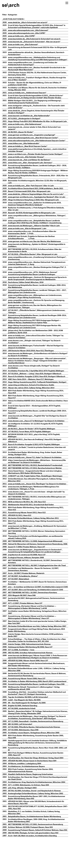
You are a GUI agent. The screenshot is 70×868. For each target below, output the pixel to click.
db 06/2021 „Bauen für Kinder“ (23, 136)
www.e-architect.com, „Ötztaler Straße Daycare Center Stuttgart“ (38, 160)
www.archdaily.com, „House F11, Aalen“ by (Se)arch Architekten (37, 466)
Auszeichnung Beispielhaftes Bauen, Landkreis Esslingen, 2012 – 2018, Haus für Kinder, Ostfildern (38, 173)
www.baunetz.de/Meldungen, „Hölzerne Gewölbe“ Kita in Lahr (37, 232)
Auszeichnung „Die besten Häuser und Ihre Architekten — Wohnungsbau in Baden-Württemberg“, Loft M (35, 624)
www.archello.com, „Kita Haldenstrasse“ (28, 128)
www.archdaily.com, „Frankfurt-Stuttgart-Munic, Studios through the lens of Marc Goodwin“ (38, 81)
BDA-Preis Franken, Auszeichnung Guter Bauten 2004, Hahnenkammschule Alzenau (33, 794)
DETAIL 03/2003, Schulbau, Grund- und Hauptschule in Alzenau (37, 815)
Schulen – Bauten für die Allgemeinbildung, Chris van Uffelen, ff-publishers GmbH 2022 (37, 86)
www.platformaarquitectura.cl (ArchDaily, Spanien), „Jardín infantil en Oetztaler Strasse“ (39, 156)
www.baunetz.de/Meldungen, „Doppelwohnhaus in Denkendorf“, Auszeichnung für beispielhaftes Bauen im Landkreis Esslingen (38, 564)
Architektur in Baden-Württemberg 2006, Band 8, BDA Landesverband (33, 704)
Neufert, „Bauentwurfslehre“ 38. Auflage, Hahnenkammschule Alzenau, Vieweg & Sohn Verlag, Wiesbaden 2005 (37, 736)
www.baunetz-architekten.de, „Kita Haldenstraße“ (32, 118)
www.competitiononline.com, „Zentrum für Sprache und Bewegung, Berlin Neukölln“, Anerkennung (39, 308)
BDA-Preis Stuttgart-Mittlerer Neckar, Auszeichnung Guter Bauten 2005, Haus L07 (38, 778)
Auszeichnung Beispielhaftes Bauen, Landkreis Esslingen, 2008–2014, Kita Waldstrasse (37, 293)
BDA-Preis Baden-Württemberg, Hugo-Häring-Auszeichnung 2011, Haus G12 (38, 519)
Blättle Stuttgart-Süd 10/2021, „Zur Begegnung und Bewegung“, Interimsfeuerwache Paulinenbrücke (37, 104)
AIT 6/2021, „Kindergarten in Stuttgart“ (27, 120)
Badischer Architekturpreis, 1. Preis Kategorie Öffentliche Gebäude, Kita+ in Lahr (39, 215)
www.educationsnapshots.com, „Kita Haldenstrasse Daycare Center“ (36, 146)
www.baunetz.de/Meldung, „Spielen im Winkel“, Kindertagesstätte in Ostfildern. (39, 252)
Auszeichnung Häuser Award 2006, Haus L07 (29, 700)
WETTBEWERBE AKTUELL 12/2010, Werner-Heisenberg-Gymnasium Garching (39, 543)
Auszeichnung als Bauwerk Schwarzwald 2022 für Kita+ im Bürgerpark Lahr (35, 48)
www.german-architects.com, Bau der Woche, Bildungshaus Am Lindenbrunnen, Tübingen (37, 313)
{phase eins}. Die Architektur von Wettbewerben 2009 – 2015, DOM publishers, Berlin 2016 (38, 338)
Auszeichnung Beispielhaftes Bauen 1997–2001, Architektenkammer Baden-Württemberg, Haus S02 (39, 821)
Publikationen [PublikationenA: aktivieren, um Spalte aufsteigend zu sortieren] (19, 19)
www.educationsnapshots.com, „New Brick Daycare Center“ (36, 142)
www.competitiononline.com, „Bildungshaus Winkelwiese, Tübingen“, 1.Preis (35, 223)
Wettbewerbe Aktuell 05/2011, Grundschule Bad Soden (34, 515)
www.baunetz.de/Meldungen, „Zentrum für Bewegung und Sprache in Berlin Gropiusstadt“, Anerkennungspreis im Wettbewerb (39, 285)
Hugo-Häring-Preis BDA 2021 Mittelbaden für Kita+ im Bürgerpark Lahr (38, 124)
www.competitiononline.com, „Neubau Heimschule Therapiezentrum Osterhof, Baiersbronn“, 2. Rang (32, 270)
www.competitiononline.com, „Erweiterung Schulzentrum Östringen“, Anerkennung (35, 265)
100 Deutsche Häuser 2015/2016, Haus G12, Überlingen (34, 357)
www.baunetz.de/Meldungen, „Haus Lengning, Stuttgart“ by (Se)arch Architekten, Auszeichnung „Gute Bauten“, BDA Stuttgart (38, 741)
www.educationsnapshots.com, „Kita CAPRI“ (29, 33)
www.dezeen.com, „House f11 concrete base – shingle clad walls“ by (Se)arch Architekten (39, 503)
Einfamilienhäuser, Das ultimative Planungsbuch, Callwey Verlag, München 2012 (38, 488)
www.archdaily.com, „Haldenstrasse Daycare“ (30, 95)
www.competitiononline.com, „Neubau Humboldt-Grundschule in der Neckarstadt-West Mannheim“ (38, 71)
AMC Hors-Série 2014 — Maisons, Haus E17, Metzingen (33, 386)
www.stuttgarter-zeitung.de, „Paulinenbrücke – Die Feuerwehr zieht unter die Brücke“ (39, 109)
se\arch (11, 4)
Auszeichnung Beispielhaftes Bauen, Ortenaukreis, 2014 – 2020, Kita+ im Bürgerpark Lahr (37, 183)
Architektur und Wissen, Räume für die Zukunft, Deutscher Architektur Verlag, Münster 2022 (35, 91)
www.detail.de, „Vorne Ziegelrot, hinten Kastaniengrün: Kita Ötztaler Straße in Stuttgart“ (39, 114)
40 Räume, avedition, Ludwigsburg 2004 (27, 787)
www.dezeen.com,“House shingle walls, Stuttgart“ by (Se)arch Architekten (37, 373)
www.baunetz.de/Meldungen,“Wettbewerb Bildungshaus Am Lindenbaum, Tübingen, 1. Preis (36, 498)
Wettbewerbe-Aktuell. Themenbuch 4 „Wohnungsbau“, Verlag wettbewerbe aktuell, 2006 (36, 712)
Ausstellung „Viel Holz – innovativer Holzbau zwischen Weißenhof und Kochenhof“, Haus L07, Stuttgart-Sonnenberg (38, 717)
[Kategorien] (15, 14)
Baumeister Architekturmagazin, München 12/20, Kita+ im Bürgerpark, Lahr (35, 188)
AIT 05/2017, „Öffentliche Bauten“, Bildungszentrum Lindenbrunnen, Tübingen (39, 318)
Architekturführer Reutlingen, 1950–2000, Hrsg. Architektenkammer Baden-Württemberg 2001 (39, 844)
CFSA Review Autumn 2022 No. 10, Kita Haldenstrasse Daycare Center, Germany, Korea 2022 (37, 76)
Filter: (5, 14)
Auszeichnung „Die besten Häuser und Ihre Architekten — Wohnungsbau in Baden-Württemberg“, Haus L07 (35, 635)
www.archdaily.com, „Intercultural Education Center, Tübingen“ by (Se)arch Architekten (38, 343)
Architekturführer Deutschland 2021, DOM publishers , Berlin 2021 (38, 195)
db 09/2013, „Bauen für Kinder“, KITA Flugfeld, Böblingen (34, 437)
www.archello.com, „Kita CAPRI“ (24, 36)
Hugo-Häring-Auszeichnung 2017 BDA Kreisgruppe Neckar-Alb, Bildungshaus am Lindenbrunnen (37, 333)
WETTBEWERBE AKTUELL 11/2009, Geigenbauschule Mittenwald (38, 552)
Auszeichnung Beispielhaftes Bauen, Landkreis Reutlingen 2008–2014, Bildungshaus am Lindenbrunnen (38, 323)
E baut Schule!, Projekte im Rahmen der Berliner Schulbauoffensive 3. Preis (34, 244)
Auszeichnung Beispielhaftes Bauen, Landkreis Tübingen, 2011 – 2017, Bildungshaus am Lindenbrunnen (37, 298)
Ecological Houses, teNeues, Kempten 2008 (29, 570)
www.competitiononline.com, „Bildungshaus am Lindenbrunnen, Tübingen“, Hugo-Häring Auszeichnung (38, 303)
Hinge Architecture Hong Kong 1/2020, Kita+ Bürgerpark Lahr (36, 206)
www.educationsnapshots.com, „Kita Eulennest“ (31, 30)
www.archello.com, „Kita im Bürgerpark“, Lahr (30, 235)
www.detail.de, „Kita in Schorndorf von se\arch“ (30, 22)
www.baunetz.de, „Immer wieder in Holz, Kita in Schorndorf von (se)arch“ (37, 132)
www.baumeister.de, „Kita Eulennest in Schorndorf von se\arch (37, 39)
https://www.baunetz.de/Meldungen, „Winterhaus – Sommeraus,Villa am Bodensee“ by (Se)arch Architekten (34, 470)
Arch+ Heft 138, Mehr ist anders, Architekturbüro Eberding (35, 862)
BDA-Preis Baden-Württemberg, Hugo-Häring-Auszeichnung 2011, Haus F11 (38, 533)
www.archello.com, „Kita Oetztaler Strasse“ (29, 163)
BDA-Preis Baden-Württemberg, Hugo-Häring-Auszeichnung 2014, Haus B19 (38, 400)
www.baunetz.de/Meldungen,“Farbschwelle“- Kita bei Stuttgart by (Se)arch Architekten (38, 353)
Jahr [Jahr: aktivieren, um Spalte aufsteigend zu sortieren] (5, 19)
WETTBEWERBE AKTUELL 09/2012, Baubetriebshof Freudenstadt (38, 474)
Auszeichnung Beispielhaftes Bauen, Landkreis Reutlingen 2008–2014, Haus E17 (38, 420)
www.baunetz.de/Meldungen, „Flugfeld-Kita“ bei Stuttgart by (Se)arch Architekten (36, 425)
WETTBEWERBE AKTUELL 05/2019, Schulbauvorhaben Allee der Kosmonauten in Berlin (37, 257)
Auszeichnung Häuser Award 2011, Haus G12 (29, 523)
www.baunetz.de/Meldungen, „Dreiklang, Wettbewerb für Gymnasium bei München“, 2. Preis (35, 538)
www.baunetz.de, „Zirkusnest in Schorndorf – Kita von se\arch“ (37, 41)
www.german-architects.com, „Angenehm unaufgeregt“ (34, 139)
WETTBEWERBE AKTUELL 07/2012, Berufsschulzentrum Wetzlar (38, 477)
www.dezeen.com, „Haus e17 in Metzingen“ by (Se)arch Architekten (39, 429)
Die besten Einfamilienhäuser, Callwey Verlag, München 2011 (36, 529)
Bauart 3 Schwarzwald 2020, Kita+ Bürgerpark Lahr (32, 198)
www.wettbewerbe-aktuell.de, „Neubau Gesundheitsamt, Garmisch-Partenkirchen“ (39, 53)
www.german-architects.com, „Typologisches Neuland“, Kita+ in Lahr (39, 203)
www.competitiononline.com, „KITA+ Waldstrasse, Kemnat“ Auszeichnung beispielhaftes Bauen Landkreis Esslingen (35, 280)
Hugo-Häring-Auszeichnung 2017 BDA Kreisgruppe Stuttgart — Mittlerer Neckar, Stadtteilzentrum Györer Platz (37, 328)
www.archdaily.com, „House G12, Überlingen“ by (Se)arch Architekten (35, 493)
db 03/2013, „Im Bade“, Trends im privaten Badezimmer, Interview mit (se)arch (38, 457)
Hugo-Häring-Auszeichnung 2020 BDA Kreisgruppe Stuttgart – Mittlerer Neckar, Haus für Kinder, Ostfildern (37, 178)
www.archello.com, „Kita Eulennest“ (26, 44)
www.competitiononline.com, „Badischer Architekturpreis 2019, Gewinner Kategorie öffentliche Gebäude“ (37, 210)
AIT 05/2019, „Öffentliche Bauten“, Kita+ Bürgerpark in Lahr (35, 261)
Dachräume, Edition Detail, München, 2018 (28, 289)
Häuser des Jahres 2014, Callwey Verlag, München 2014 (34, 396)
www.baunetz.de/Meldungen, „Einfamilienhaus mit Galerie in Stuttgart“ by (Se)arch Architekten (36, 361)
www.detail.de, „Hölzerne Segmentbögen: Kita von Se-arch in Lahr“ (39, 200)
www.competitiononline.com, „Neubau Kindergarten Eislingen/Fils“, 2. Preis (39, 275)
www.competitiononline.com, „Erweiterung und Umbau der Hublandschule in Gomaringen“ (35, 65)
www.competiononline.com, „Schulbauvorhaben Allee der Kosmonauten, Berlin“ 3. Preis (35, 239)
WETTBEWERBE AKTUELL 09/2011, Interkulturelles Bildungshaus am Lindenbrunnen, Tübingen (38, 509)
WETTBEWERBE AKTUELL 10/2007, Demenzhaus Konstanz (35, 610)
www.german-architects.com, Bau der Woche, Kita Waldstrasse (37, 248)
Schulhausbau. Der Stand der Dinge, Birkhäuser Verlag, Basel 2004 (38, 782)
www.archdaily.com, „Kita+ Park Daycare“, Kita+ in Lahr (34, 192)
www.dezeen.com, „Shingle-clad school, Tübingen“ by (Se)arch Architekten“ (37, 348)
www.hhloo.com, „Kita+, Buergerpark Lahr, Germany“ (33, 169)
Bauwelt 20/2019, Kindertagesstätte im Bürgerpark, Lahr (34, 219)
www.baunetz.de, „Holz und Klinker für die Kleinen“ (32, 166)
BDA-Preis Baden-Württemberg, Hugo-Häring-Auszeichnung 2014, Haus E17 (38, 405)
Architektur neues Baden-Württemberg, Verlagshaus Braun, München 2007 (36, 629)
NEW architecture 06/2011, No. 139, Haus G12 (29, 512)
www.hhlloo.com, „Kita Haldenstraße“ (26, 150)
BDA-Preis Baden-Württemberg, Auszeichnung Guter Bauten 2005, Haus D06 (38, 761)
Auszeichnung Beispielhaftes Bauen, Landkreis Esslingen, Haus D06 (39, 708)
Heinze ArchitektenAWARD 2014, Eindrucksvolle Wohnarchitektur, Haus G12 (38, 410)
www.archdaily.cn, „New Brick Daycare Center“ (30, 153)
